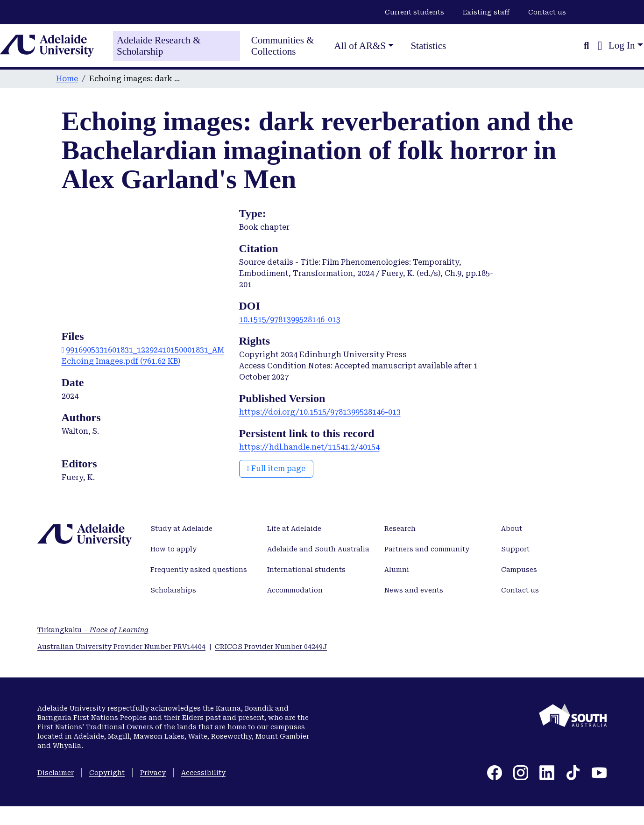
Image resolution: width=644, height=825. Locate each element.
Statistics (428, 46)
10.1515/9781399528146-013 (290, 320)
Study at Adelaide (181, 529)
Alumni (397, 570)
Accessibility (203, 773)
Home (67, 79)
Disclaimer (56, 773)
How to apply (173, 549)
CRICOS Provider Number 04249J (271, 647)
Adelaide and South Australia (318, 549)
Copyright (107, 773)
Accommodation (295, 590)
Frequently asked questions (199, 570)
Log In (622, 45)
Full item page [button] (276, 469)
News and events (414, 590)
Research (400, 529)
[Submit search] (586, 46)
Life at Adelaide (294, 529)
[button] (600, 46)
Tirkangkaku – (93, 630)
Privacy (153, 773)
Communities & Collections (283, 46)
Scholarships (173, 590)
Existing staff (486, 12)
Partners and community (427, 549)
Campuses (519, 570)
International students (306, 570)
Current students (414, 12)
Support (515, 549)
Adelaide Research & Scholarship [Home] (159, 46)
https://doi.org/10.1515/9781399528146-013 (320, 412)
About (512, 529)
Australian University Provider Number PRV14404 (121, 647)
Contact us (547, 12)
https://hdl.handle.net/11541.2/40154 (309, 447)
